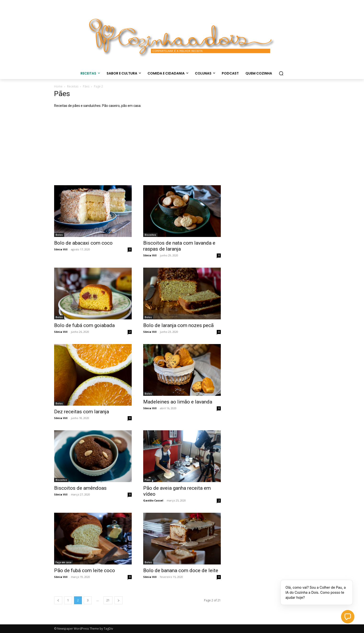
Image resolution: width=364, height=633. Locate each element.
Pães (86, 86)
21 (108, 600)
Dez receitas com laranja (82, 412)
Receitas (73, 86)
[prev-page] (58, 600)
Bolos (59, 235)
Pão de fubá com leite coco (85, 570)
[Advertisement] (182, 149)
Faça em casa (63, 562)
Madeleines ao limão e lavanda (178, 402)
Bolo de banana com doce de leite (181, 570)
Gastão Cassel (153, 500)
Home (58, 86)
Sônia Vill (61, 249)
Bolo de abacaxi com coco (83, 243)
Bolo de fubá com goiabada (84, 325)
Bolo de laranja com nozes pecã (178, 325)
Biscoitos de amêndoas (80, 488)
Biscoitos (150, 235)
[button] (281, 73)
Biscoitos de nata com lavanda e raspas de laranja (179, 246)
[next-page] (119, 600)
